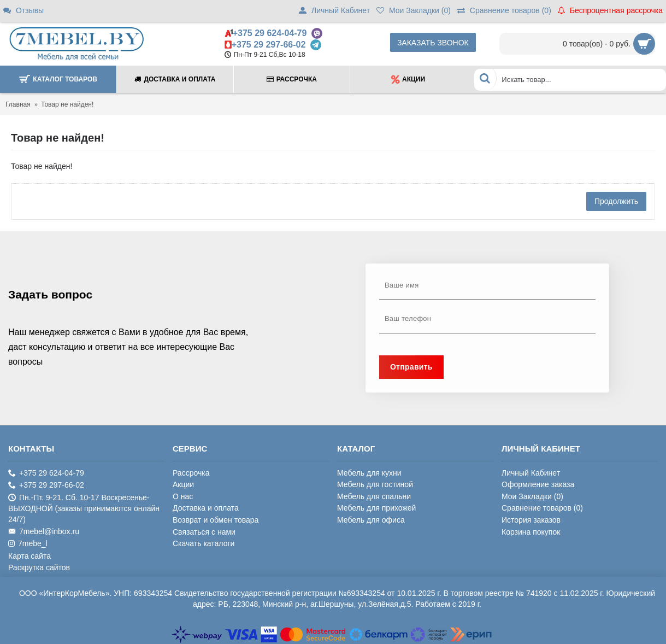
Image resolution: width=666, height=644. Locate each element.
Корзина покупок (531, 532)
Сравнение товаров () (542, 508)
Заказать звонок (433, 43)
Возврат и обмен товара (216, 520)
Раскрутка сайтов (39, 567)
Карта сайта (30, 556)
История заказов (531, 520)
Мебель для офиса (371, 520)
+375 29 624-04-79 (270, 33)
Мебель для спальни (374, 496)
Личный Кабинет (531, 473)
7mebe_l (28, 544)
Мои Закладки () (532, 496)
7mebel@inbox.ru (44, 532)
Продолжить (616, 201)
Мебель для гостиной (375, 484)
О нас (183, 496)
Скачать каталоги (204, 543)
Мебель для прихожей (376, 508)
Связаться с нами (204, 532)
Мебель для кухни (369, 473)
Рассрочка (191, 473)
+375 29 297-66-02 (269, 45)
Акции (183, 484)
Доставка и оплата (206, 508)
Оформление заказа (538, 484)
